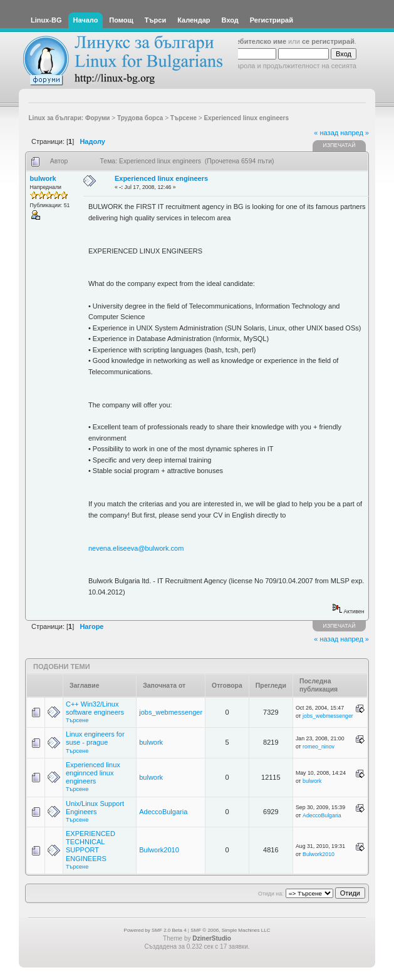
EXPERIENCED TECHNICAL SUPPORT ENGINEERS (91, 846)
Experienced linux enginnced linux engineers (93, 773)
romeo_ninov (319, 747)
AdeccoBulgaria (163, 812)
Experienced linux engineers (161, 178)
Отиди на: (271, 894)
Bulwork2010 (159, 850)
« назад (326, 133)
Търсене (77, 720)
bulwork (43, 178)
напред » (355, 133)
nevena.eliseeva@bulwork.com (136, 548)
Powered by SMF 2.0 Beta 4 (155, 930)
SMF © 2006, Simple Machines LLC (230, 930)
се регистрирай (328, 41)
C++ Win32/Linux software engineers (95, 708)
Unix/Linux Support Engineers (95, 808)
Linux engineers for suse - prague (95, 738)
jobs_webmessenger (171, 712)
